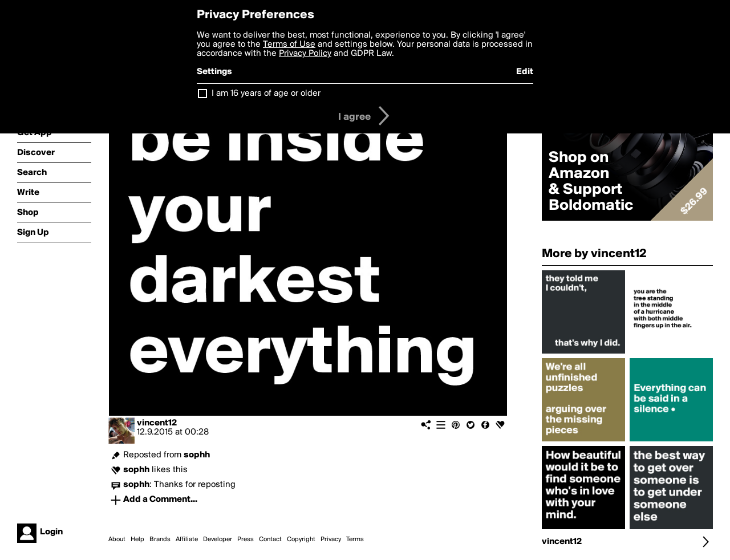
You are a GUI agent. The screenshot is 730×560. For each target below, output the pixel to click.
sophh (197, 455)
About (117, 539)
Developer (218, 539)
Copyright (301, 539)
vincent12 (157, 423)
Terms (355, 539)
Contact (270, 539)
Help (137, 539)
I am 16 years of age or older (266, 94)
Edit (525, 72)
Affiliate (187, 539)
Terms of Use (289, 44)
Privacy (331, 539)
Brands (160, 539)
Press (246, 539)
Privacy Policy (305, 54)
